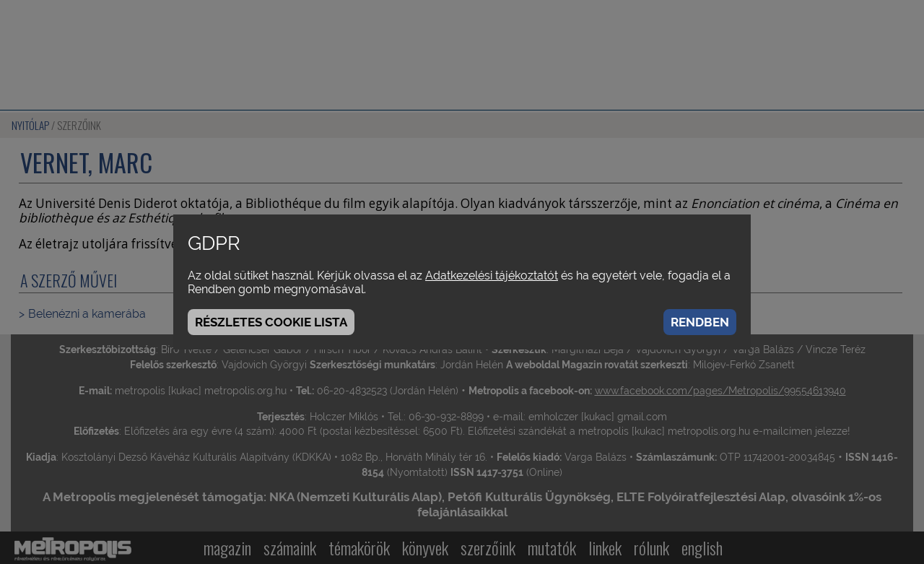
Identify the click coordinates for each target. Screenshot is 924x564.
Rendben (700, 322)
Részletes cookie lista (271, 322)
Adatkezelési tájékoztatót (492, 276)
